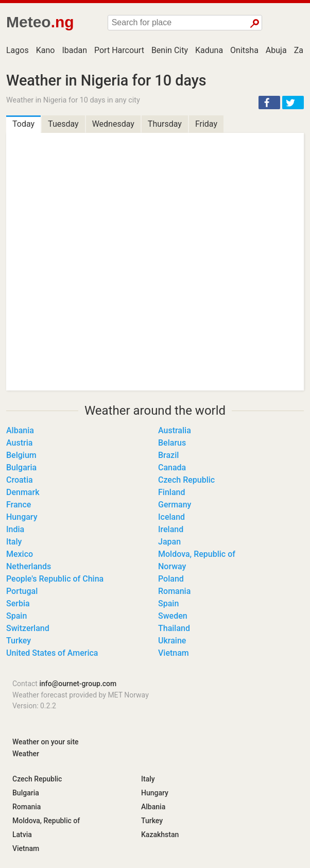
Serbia (18, 603)
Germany (175, 505)
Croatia (20, 480)
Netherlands (29, 566)
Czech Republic (186, 480)
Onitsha (244, 50)
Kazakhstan (160, 835)
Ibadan (74, 50)
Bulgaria (21, 467)
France (19, 505)
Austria (19, 443)
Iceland (171, 517)
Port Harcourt (119, 50)
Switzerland (28, 628)
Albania (20, 430)
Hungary (22, 517)
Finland (171, 492)
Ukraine (172, 641)
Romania (174, 591)
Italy (14, 542)
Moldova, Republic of (197, 554)
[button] (269, 103)
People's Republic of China (55, 579)
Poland (171, 579)
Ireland (171, 529)
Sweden (173, 616)
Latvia (22, 835)
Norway (172, 566)
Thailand (174, 628)
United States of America (52, 653)
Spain (168, 603)
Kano (46, 50)
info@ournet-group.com (78, 684)
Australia (175, 430)
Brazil (168, 455)
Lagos (18, 50)
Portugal (22, 591)
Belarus (172, 443)
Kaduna (209, 50)
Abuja (276, 50)
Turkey (19, 641)
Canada (172, 467)
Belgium (21, 455)
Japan (169, 542)
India (15, 529)
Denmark (23, 492)
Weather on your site (46, 742)
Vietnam (174, 653)
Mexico (20, 554)
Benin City (170, 50)
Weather (26, 754)
